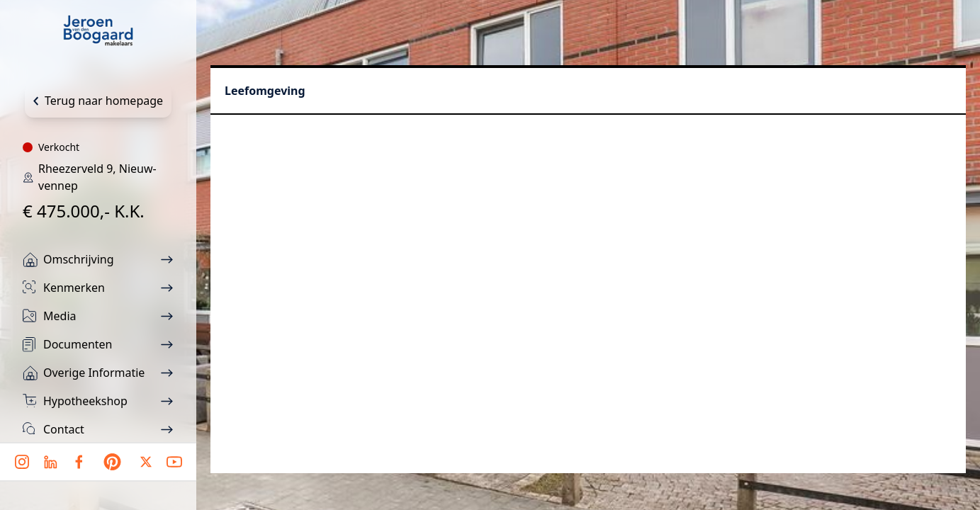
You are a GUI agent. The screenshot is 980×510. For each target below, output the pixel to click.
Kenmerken (74, 288)
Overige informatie (94, 373)
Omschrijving (79, 259)
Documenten (78, 344)
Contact (64, 429)
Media (60, 316)
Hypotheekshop (85, 401)
